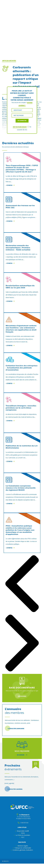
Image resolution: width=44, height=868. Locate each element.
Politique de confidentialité (23, 848)
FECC (23, 837)
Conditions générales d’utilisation (23, 850)
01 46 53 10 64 (23, 823)
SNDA (23, 833)
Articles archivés (9, 61)
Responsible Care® (23, 831)
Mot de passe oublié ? (20, 127)
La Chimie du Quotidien (23, 835)
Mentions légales (23, 846)
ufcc (7, 861)
